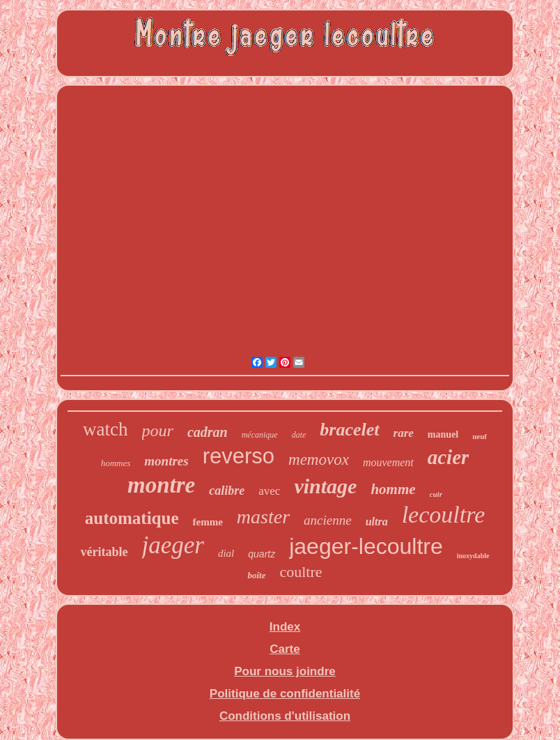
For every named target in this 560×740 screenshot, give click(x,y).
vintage (325, 486)
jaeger (173, 545)
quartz (262, 554)
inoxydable (473, 556)
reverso (239, 456)
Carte (285, 649)
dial (226, 553)
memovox (319, 460)
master (263, 517)
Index (285, 627)
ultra (377, 522)
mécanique (260, 435)
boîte (256, 575)
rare (404, 433)
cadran (208, 432)
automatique (132, 518)
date (299, 435)
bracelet (349, 430)
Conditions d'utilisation (285, 716)
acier (449, 457)
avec (269, 491)
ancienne (328, 520)
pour (158, 431)
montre (161, 485)
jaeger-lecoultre (366, 546)
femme (208, 522)
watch (105, 429)
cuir (436, 494)
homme (393, 489)
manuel (443, 434)
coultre (301, 572)
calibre (227, 491)
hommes (116, 463)
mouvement (388, 462)
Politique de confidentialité (285, 694)
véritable (104, 552)
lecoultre (444, 515)
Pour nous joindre (285, 671)
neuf (480, 436)
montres (166, 461)
